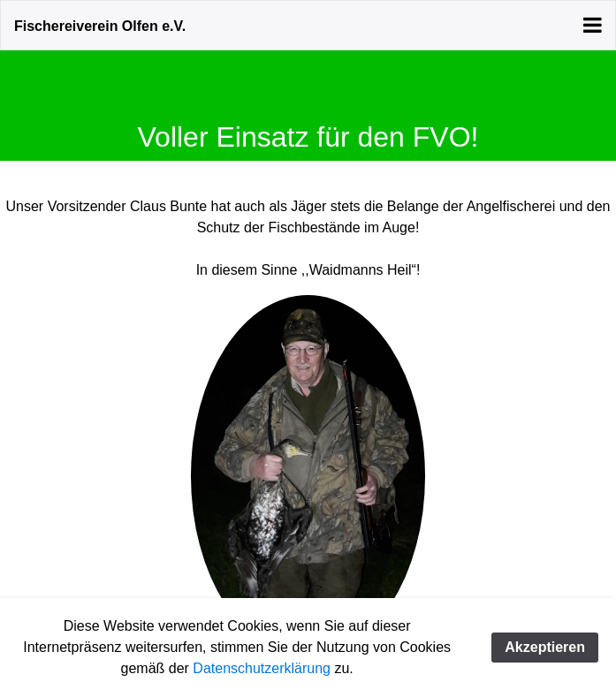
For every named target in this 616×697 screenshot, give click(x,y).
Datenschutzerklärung (262, 668)
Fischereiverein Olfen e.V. (100, 26)
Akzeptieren (545, 647)
